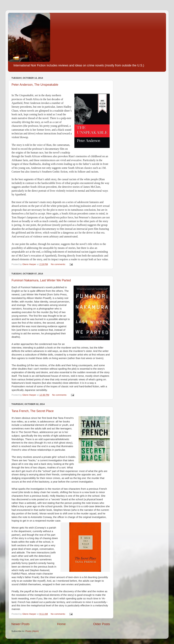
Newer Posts (20, 624)
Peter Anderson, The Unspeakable (35, 85)
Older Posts (102, 624)
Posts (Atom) (32, 631)
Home (61, 624)
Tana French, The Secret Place (33, 411)
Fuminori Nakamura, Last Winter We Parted (41, 280)
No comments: (59, 264)
